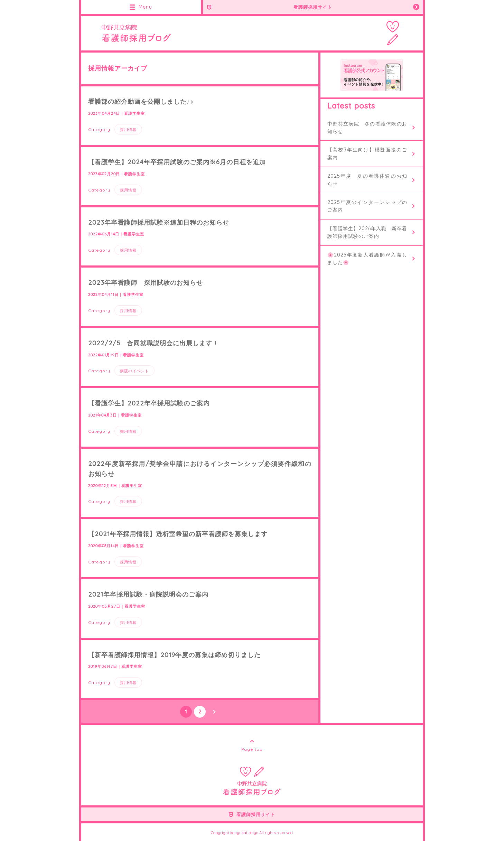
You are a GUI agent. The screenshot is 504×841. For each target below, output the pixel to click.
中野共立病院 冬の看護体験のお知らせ (367, 128)
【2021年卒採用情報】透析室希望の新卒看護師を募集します (178, 534)
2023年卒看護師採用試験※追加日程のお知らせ (159, 222)
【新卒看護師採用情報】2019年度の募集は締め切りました (174, 655)
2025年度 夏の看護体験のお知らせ (367, 180)
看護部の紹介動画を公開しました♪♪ (141, 101)
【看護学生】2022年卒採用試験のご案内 (149, 403)
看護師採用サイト (313, 7)
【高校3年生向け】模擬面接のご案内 (367, 153)
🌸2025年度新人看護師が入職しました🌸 (367, 259)
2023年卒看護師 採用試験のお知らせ (146, 283)
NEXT (214, 712)
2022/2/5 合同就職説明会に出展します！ (153, 343)
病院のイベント (134, 371)
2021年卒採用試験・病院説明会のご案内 (148, 594)
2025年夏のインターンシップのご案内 (367, 206)
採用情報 (128, 130)
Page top (252, 749)
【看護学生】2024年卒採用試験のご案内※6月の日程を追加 (177, 162)
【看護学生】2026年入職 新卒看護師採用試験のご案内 (367, 232)
